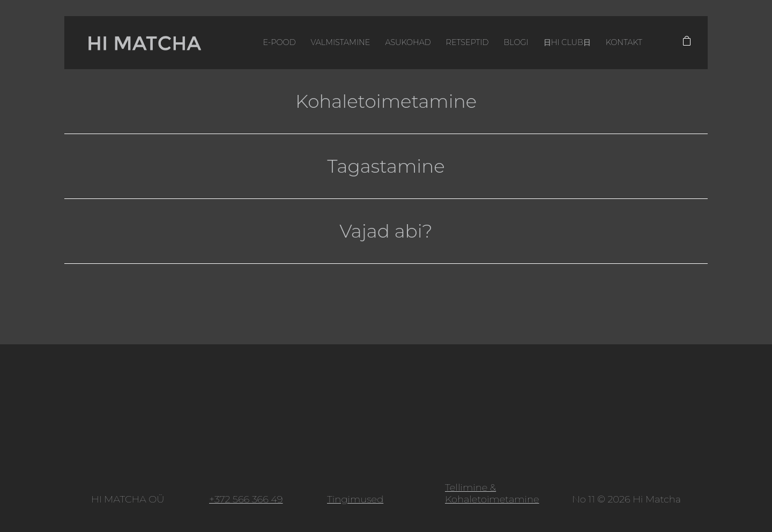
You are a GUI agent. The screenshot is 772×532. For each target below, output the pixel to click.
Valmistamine (341, 42)
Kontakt (624, 42)
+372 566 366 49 (246, 499)
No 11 (583, 499)
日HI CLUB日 (567, 42)
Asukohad (408, 42)
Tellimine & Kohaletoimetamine (492, 493)
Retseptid (467, 42)
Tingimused (355, 499)
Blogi (516, 42)
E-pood (279, 42)
